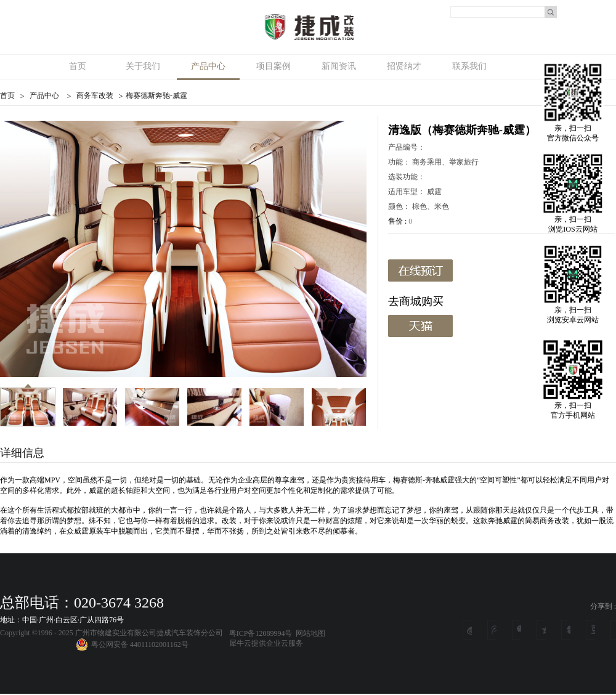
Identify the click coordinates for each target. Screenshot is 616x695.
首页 (78, 66)
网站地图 (309, 633)
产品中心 (44, 96)
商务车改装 (95, 96)
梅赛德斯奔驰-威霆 (156, 96)
